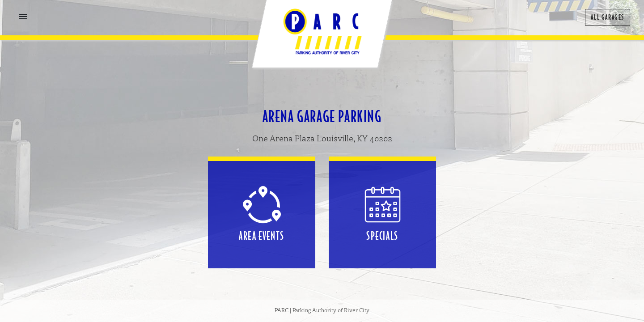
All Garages (608, 17)
